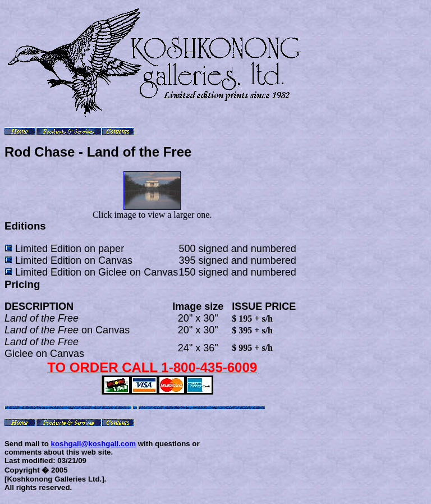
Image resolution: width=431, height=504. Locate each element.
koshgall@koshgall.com (94, 444)
